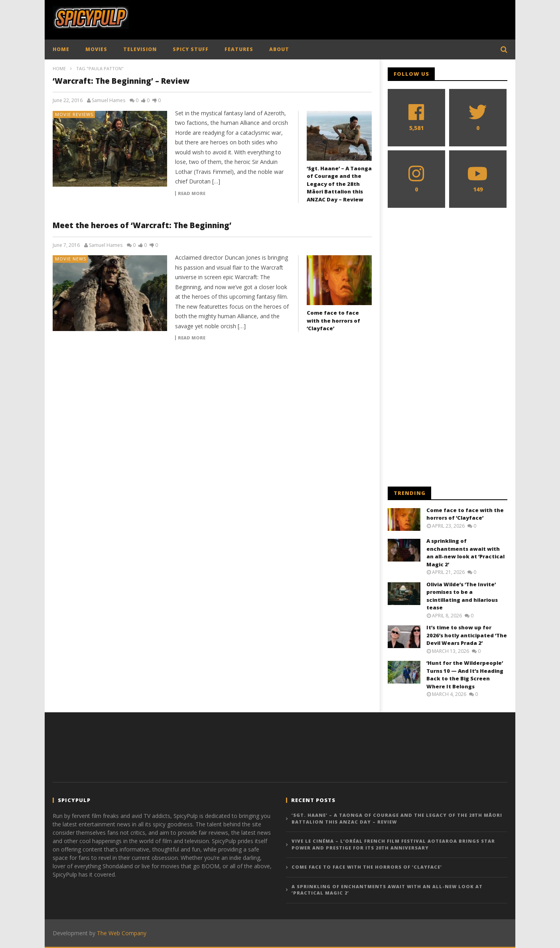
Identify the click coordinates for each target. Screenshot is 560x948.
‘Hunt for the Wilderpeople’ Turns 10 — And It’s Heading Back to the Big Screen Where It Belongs (465, 675)
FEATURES (239, 49)
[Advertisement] (362, 18)
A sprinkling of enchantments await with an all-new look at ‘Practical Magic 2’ (465, 553)
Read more (192, 193)
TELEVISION (140, 49)
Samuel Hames (108, 101)
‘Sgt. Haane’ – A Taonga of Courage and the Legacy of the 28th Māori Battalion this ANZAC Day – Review (339, 184)
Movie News (71, 259)
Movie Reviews (74, 114)
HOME (61, 49)
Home (59, 68)
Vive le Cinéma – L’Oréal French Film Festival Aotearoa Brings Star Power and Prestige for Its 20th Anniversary (393, 844)
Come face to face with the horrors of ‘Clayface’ (333, 320)
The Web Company (122, 933)
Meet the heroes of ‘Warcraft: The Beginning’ (142, 225)
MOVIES (96, 49)
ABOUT (279, 49)
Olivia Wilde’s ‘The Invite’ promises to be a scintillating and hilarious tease (462, 596)
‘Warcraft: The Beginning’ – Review (121, 81)
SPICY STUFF (191, 49)
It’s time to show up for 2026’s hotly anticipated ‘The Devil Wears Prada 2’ (467, 635)
